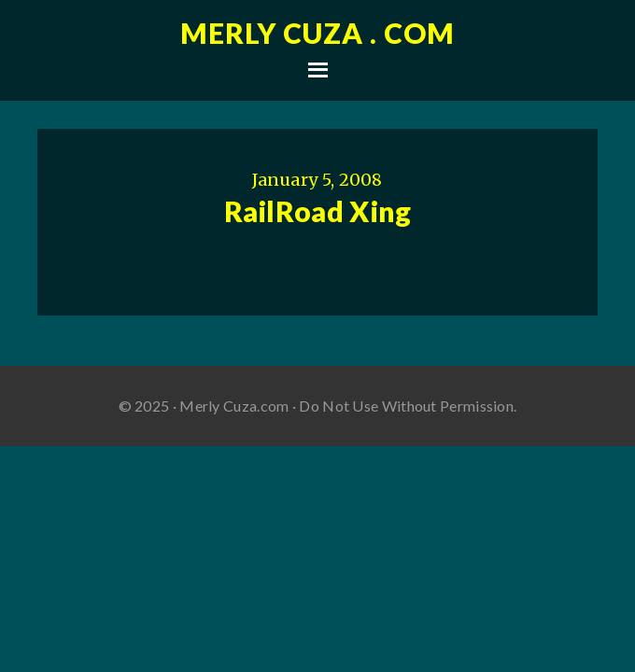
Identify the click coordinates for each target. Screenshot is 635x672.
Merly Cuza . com (317, 33)
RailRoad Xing (318, 211)
